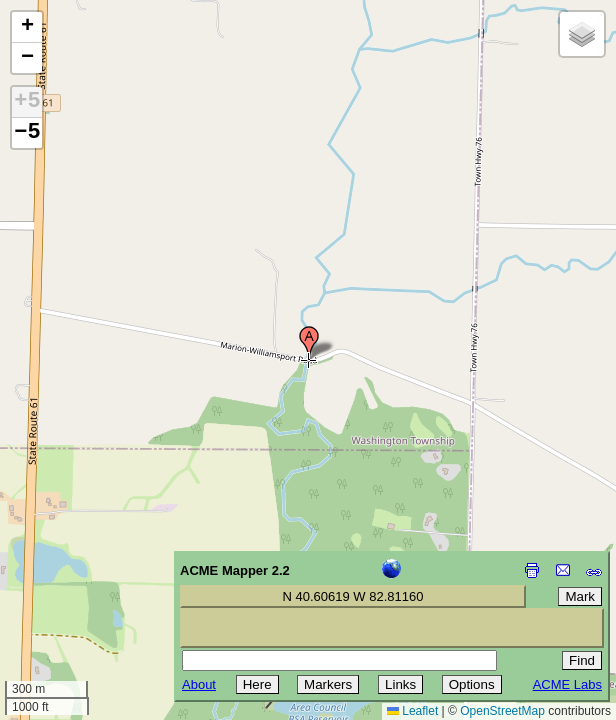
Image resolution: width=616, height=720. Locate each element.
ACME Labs (567, 684)
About (199, 684)
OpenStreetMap (502, 711)
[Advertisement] (106, 578)
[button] (309, 343)
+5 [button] (27, 102)
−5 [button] (27, 133)
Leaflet (412, 711)
